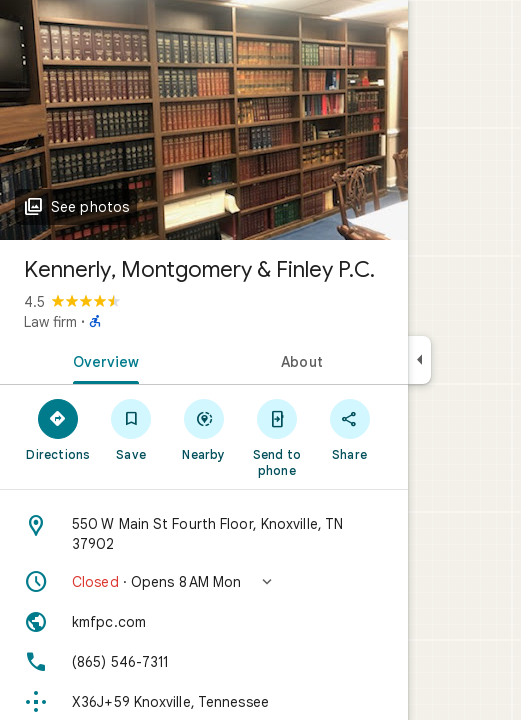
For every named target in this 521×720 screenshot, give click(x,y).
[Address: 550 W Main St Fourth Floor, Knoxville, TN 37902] (204, 534)
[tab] (102, 360)
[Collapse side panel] (419, 360)
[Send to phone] (276, 437)
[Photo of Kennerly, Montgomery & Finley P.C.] (204, 120)
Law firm (50, 322)
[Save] (131, 429)
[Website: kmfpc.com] (204, 622)
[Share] (349, 429)
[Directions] (58, 429)
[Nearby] (204, 429)
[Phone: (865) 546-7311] (204, 662)
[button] (204, 582)
